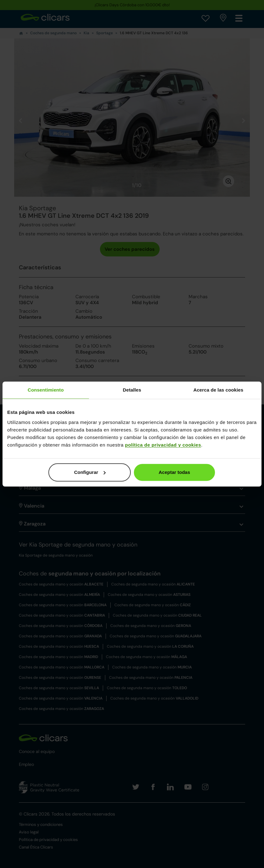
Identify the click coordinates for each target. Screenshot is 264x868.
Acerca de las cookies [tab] (218, 390)
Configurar (90, 472)
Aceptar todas (174, 472)
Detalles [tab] (132, 390)
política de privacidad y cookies (163, 445)
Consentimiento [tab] (46, 390)
